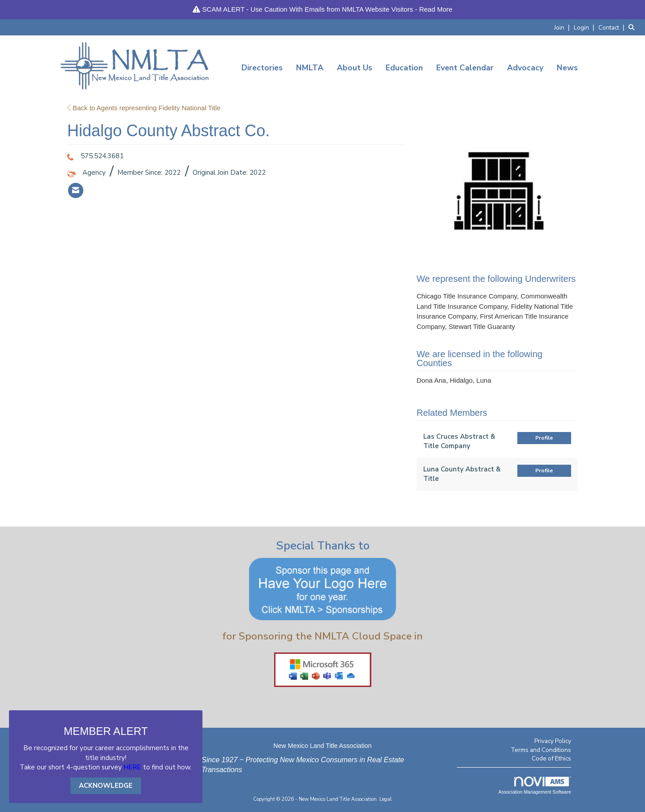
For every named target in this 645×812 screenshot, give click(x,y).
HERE (132, 767)
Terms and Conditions (541, 750)
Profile (544, 438)
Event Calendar (465, 68)
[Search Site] (633, 27)
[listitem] (563, 27)
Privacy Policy (553, 741)
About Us (355, 68)
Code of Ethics (551, 758)
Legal (386, 799)
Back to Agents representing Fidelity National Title (144, 108)
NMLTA (310, 68)
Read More (436, 9)
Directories (262, 68)
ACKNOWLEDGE (106, 786)
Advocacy (525, 68)
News (567, 68)
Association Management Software (535, 786)
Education (404, 68)
